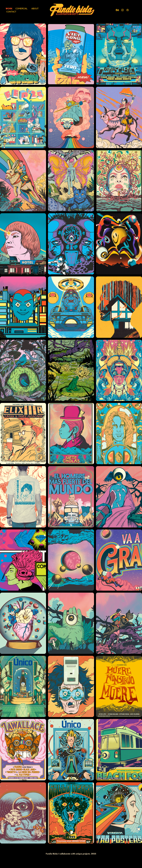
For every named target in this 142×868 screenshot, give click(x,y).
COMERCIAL (21, 9)
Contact (11, 12)
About (35, 9)
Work (9, 9)
